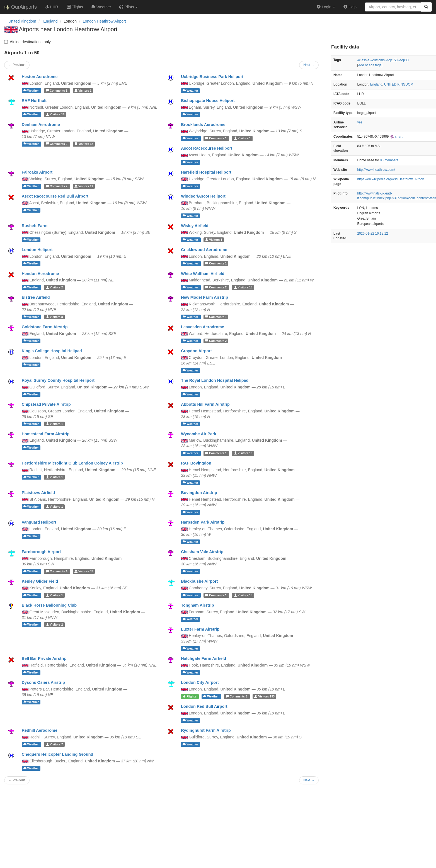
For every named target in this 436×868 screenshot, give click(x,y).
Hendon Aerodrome (40, 274)
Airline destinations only (27, 42)
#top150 (392, 60)
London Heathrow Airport (104, 21)
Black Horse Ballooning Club (49, 605)
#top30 (403, 60)
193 (264, 696)
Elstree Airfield (36, 297)
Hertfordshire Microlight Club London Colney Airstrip (72, 463)
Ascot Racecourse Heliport (207, 148)
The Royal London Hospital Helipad (215, 380)
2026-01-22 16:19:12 (372, 234)
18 (243, 287)
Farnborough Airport (41, 552)
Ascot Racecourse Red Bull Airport (55, 196)
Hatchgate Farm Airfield (204, 658)
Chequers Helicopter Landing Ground (58, 754)
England (376, 84)
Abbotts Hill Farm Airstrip (205, 404)
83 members (389, 160)
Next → (309, 65)
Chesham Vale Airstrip (202, 552)
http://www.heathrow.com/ (376, 170)
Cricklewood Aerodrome (204, 250)
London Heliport (37, 250)
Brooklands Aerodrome (203, 125)
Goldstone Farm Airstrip (45, 327)
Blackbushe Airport (199, 581)
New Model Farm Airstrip (204, 297)
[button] (129, 7)
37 (84, 571)
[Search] (426, 7)
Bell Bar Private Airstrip (44, 658)
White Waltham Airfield (203, 274)
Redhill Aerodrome (40, 730)
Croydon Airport (196, 351)
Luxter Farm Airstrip (200, 629)
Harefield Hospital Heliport (206, 172)
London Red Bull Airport (204, 706)
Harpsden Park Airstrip (203, 522)
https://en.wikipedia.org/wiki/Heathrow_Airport (391, 179)
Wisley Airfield (195, 226)
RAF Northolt (34, 101)
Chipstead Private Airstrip (46, 404)
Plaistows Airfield (38, 493)
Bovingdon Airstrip (199, 493)
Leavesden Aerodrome (203, 327)
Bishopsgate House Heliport (208, 101)
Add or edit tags (370, 65)
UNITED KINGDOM (399, 84)
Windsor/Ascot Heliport (203, 196)
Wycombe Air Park (198, 434)
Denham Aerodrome (41, 125)
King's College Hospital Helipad (52, 351)
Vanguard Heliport (39, 522)
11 (84, 186)
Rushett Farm (35, 226)
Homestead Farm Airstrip (46, 434)
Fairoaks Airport (37, 172)
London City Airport (200, 682)
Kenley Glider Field (40, 581)
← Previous (17, 65)
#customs (378, 60)
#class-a (363, 60)
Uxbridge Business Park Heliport (212, 77)
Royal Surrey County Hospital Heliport (58, 380)
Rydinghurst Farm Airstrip (206, 730)
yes (360, 122)
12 (84, 144)
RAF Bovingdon (196, 463)
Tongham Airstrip (197, 605)
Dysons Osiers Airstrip (43, 682)
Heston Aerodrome (40, 77)
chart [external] (396, 137)
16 (55, 115)
